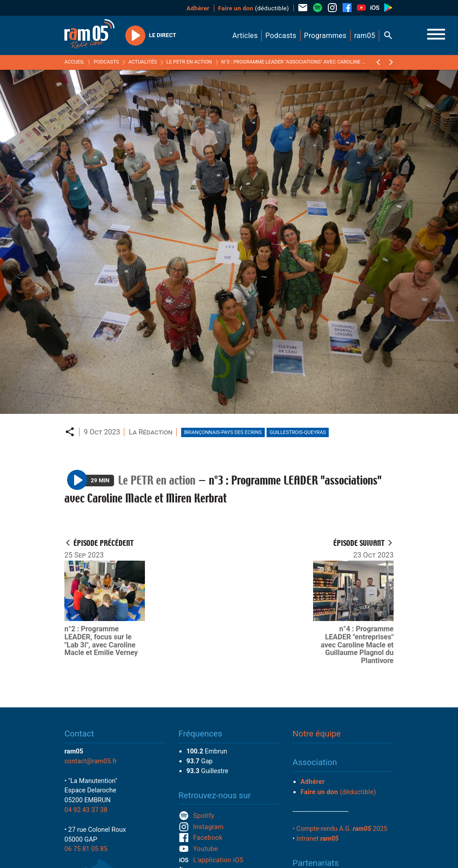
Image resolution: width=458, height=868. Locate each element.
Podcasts (106, 62)
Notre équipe (317, 734)
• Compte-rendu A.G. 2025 (340, 829)
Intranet (318, 838)
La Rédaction (151, 432)
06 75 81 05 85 (86, 849)
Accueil (74, 62)
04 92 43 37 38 (86, 810)
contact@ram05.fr (91, 761)
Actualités (143, 62)
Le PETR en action (189, 62)
